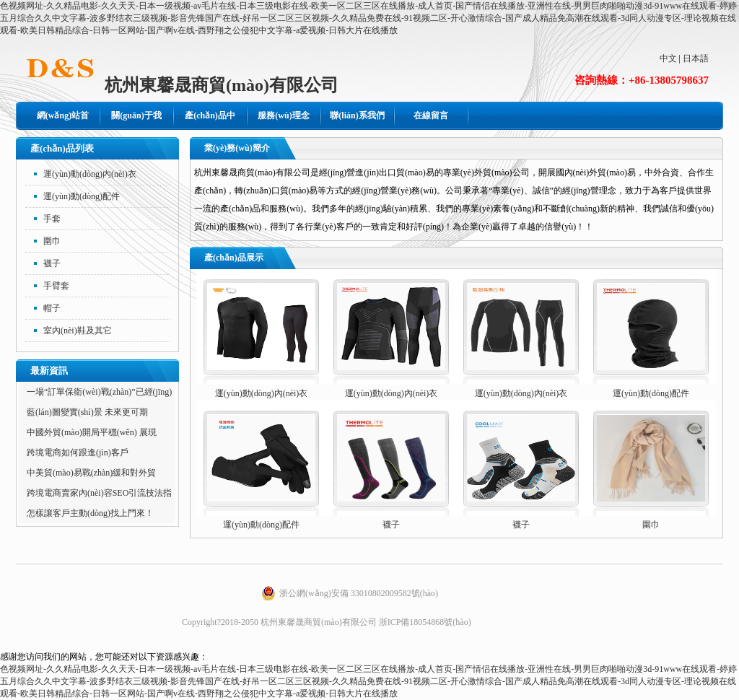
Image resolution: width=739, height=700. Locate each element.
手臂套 (56, 286)
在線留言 (431, 115)
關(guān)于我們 (136, 120)
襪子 (52, 263)
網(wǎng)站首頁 (63, 120)
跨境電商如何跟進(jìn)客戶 (78, 452)
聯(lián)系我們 (357, 115)
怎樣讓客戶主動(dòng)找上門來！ (90, 513)
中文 (668, 58)
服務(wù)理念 (283, 115)
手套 (52, 219)
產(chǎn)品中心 (210, 120)
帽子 (52, 308)
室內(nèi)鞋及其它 (78, 331)
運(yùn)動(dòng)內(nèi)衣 (90, 174)
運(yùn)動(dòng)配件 (82, 196)
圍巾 (52, 241)
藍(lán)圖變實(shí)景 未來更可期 (87, 412)
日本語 (696, 58)
